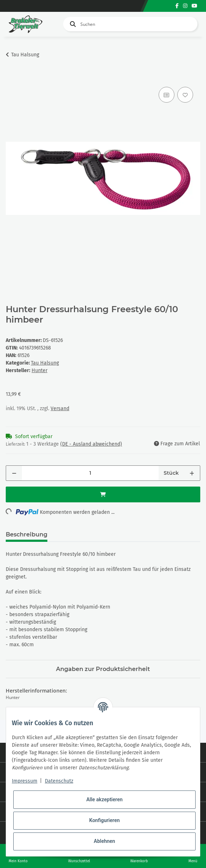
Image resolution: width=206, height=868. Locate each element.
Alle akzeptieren (104, 799)
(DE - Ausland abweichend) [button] (91, 444)
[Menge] (90, 473)
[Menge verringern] (14, 473)
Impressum (25, 781)
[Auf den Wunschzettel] (185, 95)
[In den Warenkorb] (11, 77)
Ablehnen (104, 841)
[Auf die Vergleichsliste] (167, 95)
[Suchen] (130, 24)
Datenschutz (59, 781)
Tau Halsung (45, 363)
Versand (60, 409)
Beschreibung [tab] (27, 534)
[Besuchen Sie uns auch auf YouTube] (195, 6)
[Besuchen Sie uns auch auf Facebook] (177, 6)
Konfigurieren (104, 820)
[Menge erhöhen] (192, 473)
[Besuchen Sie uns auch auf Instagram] (185, 6)
